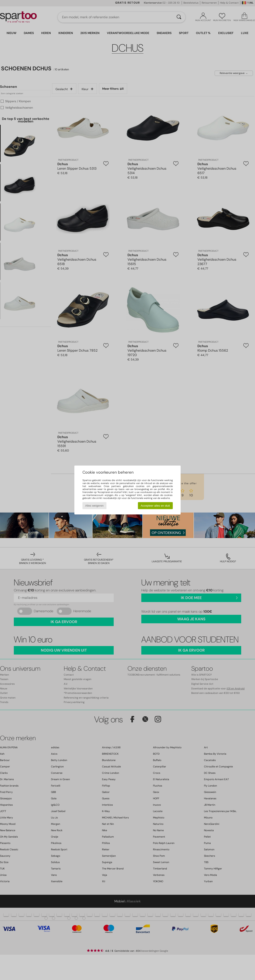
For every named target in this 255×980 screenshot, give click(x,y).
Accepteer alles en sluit (155, 506)
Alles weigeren (94, 506)
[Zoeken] (179, 17)
